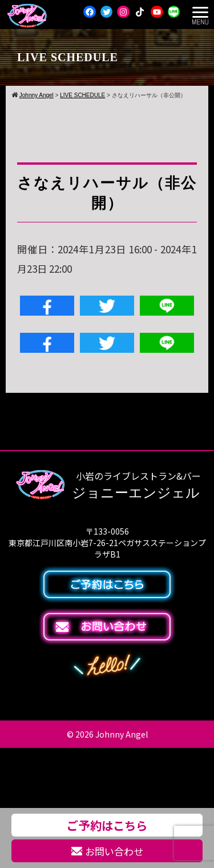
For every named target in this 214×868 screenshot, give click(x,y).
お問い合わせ (107, 851)
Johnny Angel (122, 734)
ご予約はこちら (107, 825)
